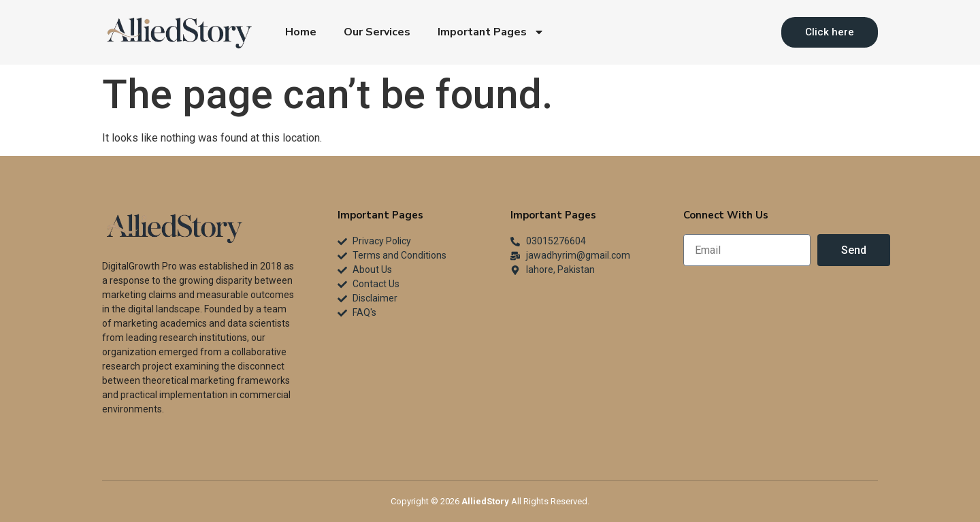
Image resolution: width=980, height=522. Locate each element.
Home (301, 32)
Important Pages (491, 32)
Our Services (377, 32)
